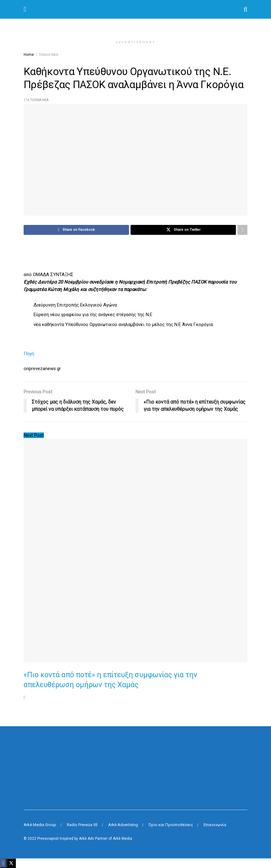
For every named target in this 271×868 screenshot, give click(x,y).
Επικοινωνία (215, 825)
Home (29, 55)
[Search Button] (246, 9)
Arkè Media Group (40, 825)
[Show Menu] (25, 9)
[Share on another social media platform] (242, 230)
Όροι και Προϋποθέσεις (171, 825)
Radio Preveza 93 (82, 825)
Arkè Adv (87, 839)
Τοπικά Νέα (48, 55)
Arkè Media (122, 839)
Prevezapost (48, 839)
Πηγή (29, 354)
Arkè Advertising (123, 825)
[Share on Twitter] (183, 230)
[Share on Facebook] (76, 230)
